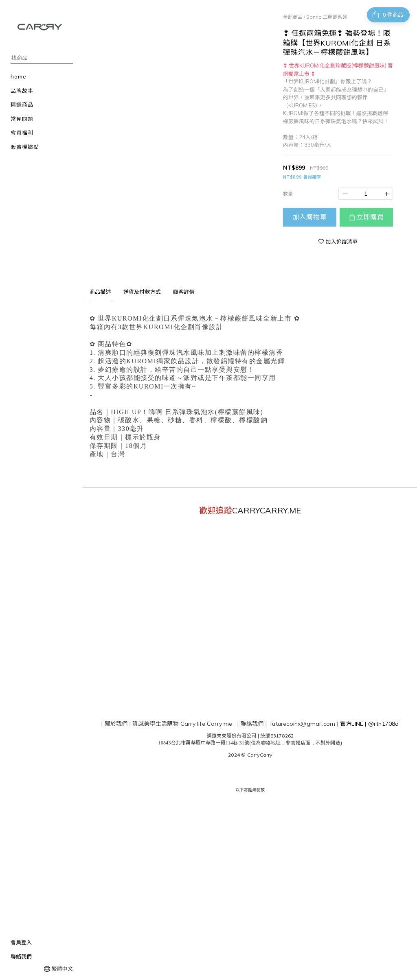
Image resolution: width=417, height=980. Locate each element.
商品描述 (100, 292)
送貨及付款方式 (142, 292)
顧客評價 (184, 292)
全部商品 (293, 17)
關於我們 (116, 724)
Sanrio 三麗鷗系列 (327, 17)
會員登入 (21, 942)
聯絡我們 (21, 956)
